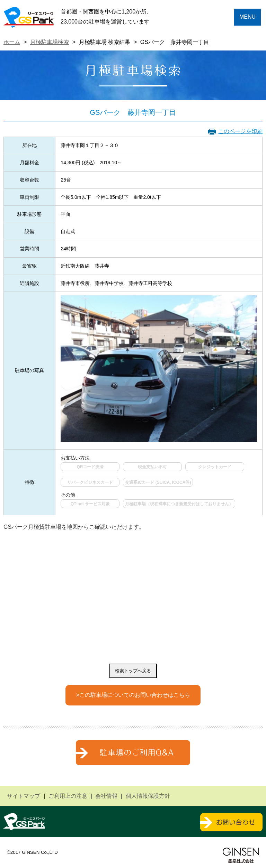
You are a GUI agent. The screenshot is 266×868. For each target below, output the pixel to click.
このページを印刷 (240, 131)
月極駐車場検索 (50, 42)
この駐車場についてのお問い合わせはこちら (135, 695)
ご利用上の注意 (68, 796)
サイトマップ (24, 796)
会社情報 (106, 796)
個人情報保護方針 (148, 796)
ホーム (12, 42)
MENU (247, 17)
